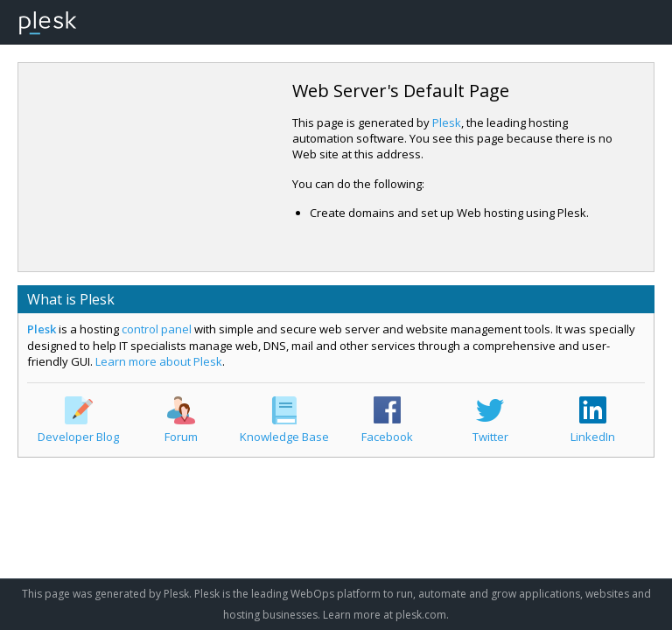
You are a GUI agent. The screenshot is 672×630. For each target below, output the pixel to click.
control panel (157, 329)
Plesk (447, 122)
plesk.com (421, 615)
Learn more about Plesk (159, 361)
